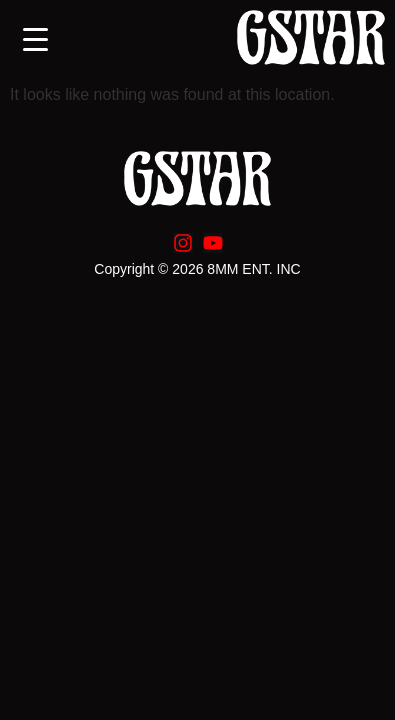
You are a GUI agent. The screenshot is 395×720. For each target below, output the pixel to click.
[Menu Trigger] (35, 39)
